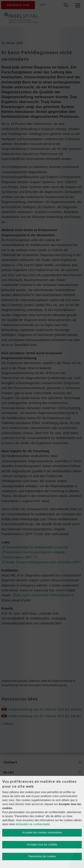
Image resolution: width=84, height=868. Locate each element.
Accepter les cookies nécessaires (42, 833)
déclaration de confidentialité (33, 824)
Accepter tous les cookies (42, 845)
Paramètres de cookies (42, 856)
